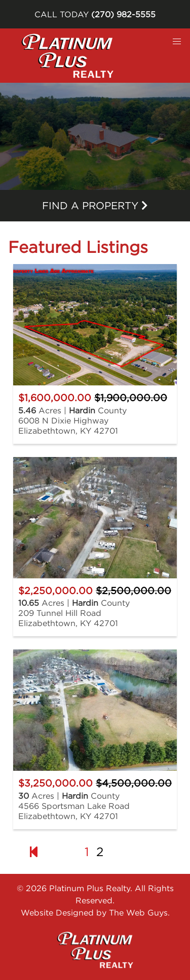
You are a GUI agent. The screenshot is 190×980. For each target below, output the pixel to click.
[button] (177, 42)
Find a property (95, 205)
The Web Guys (138, 912)
